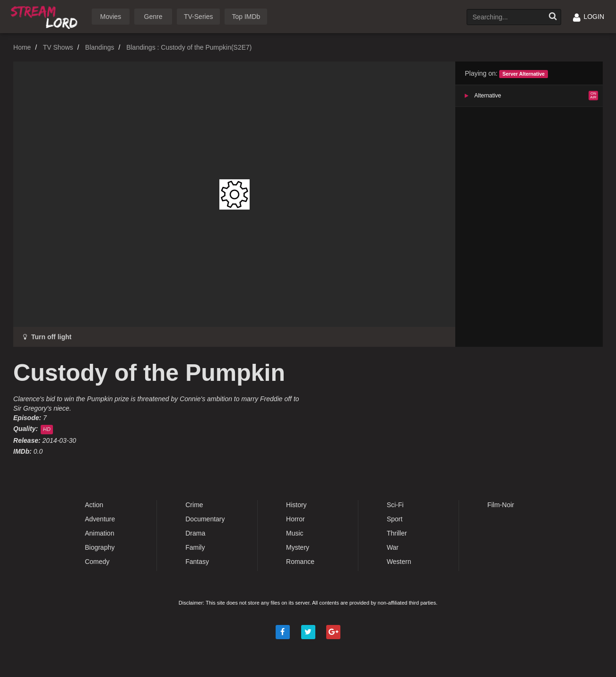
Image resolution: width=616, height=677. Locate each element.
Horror (295, 519)
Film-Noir (501, 505)
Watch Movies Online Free (46, 16)
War (393, 547)
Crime (194, 505)
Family (195, 547)
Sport (395, 519)
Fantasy (197, 562)
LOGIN (589, 17)
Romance (300, 562)
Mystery (298, 547)
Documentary (205, 519)
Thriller (397, 533)
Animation (99, 533)
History (296, 505)
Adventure (100, 519)
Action (94, 505)
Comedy (97, 562)
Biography (100, 547)
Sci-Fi (395, 505)
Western (399, 562)
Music (295, 533)
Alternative (488, 96)
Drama (195, 533)
